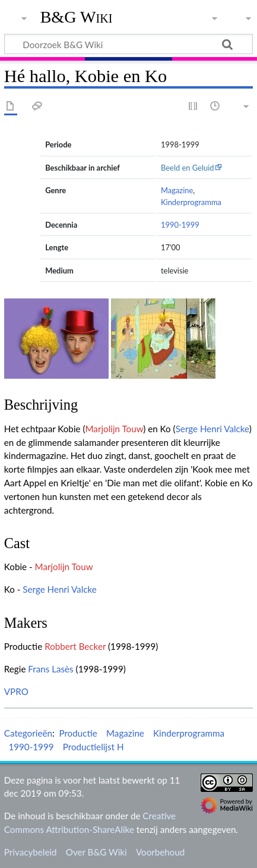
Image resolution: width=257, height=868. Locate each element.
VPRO (16, 691)
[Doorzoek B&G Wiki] (128, 44)
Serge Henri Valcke (212, 429)
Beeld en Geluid (188, 168)
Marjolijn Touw (114, 429)
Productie (78, 733)
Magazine (177, 190)
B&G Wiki (77, 17)
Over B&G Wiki (96, 852)
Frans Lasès (50, 669)
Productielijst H (93, 747)
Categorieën (28, 733)
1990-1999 (180, 225)
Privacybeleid (31, 852)
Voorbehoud (160, 852)
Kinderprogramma (191, 202)
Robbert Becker (75, 646)
